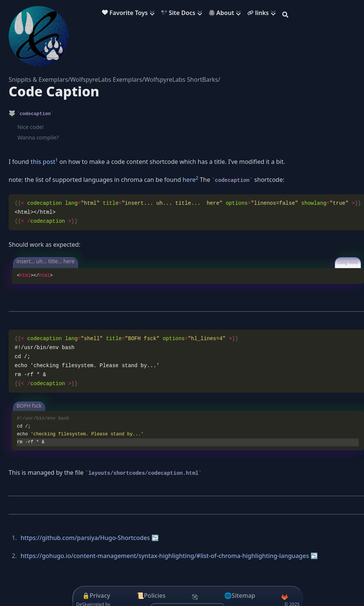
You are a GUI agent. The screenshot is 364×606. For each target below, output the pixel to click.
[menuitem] (130, 14)
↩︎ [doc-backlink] (155, 538)
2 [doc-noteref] (197, 178)
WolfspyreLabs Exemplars (106, 79)
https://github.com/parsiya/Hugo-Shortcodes (85, 538)
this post (43, 162)
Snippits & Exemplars (38, 79)
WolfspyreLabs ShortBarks (181, 79)
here (189, 180)
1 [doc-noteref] (57, 160)
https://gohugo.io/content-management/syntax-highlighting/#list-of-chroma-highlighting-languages (165, 556)
